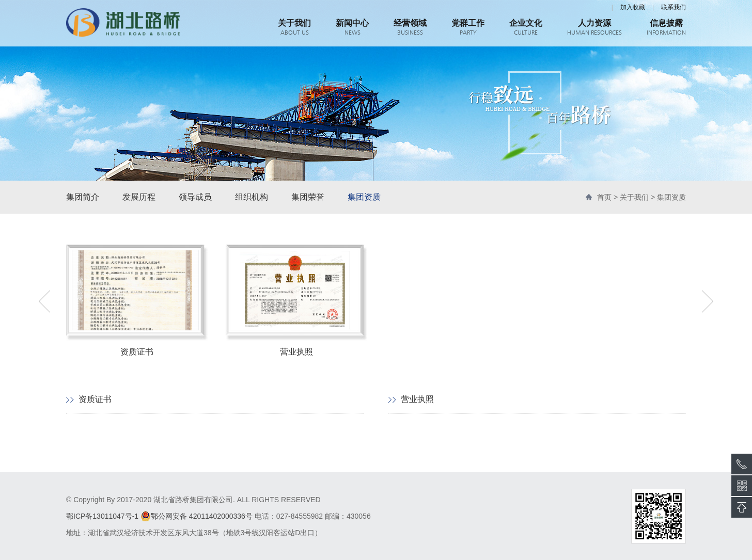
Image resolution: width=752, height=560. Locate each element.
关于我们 (634, 197)
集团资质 (364, 197)
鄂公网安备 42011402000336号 (197, 516)
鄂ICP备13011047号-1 (102, 516)
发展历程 (139, 197)
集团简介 (83, 197)
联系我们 (673, 7)
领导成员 (195, 197)
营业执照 (417, 399)
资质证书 (95, 399)
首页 (604, 197)
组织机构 (252, 197)
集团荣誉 (308, 197)
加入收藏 (633, 7)
